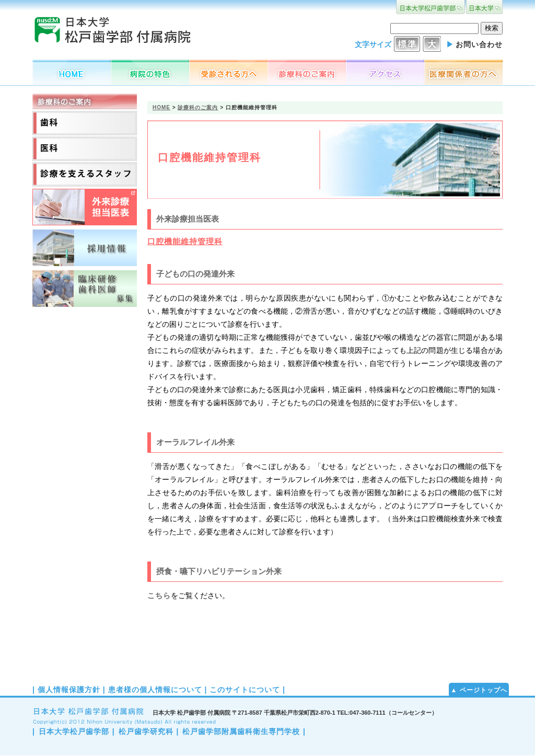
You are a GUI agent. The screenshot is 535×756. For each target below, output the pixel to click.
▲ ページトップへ (479, 690)
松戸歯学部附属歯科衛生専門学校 (241, 731)
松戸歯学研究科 (146, 731)
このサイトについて (245, 690)
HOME (161, 107)
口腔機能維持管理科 (185, 241)
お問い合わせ (479, 44)
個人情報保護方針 (69, 690)
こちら (159, 595)
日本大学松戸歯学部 (74, 731)
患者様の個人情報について (155, 690)
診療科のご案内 (198, 107)
